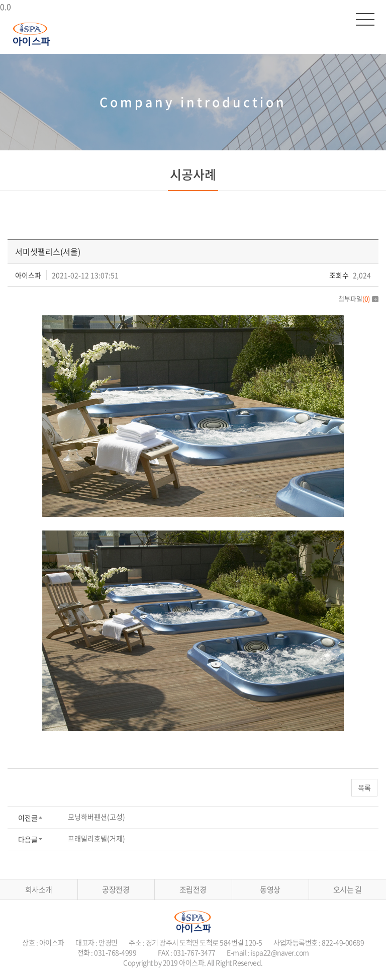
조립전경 (193, 889)
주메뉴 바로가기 (0, 0)
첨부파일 (358, 298)
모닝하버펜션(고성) (96, 817)
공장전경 (116, 889)
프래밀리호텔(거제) (96, 838)
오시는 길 (348, 889)
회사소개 (39, 889)
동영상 (270, 889)
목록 (364, 787)
